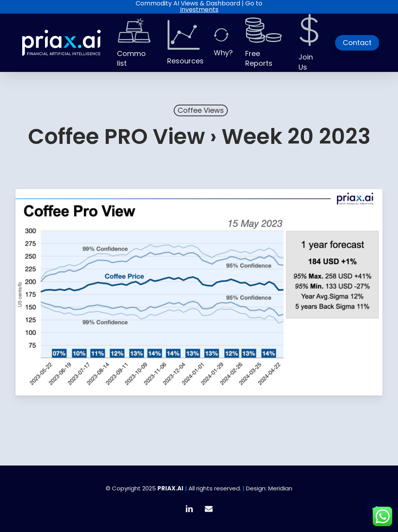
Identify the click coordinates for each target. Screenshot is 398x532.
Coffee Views (201, 110)
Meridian (280, 488)
